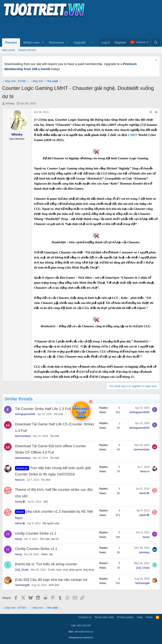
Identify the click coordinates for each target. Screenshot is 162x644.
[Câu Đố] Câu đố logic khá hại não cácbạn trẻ (51, 580)
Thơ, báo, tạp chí (49, 539)
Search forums (27, 50)
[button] (43, 43)
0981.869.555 (84, 625)
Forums (11, 42)
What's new (31, 42)
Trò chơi (58, 414)
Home (149, 617)
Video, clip (47, 554)
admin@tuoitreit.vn (84, 632)
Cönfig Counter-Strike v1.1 (36, 549)
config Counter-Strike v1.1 (36, 533)
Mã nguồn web (51, 523)
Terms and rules (104, 617)
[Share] (151, 112)
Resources (57, 42)
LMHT (133, 135)
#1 (156, 112)
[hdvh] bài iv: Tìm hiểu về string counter (46, 564)
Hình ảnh (54, 585)
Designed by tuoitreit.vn (81, 637)
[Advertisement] (79, 28)
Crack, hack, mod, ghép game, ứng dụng (71, 570)
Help (140, 617)
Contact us (85, 617)
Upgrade (80, 42)
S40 (45, 502)
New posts (9, 50)
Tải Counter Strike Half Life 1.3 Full (43, 409)
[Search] (156, 43)
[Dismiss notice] (156, 61)
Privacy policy (125, 617)
